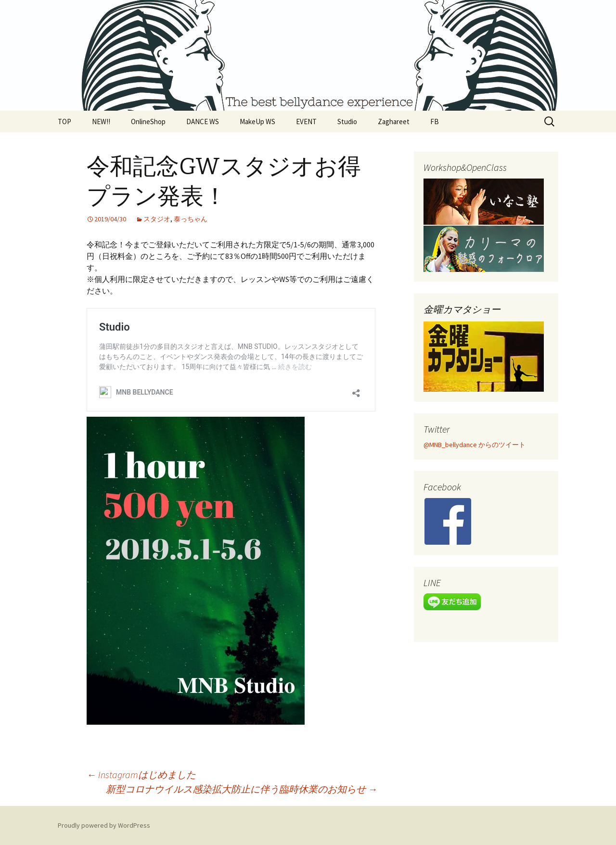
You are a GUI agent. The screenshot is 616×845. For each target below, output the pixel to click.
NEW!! (101, 122)
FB (435, 122)
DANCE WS (203, 122)
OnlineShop (148, 122)
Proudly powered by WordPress (104, 825)
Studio (347, 122)
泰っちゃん (191, 219)
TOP (64, 122)
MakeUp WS (257, 122)
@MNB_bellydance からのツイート (475, 445)
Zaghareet (394, 122)
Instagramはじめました (141, 775)
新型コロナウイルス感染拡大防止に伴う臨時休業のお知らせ (242, 789)
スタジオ (157, 219)
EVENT (306, 122)
